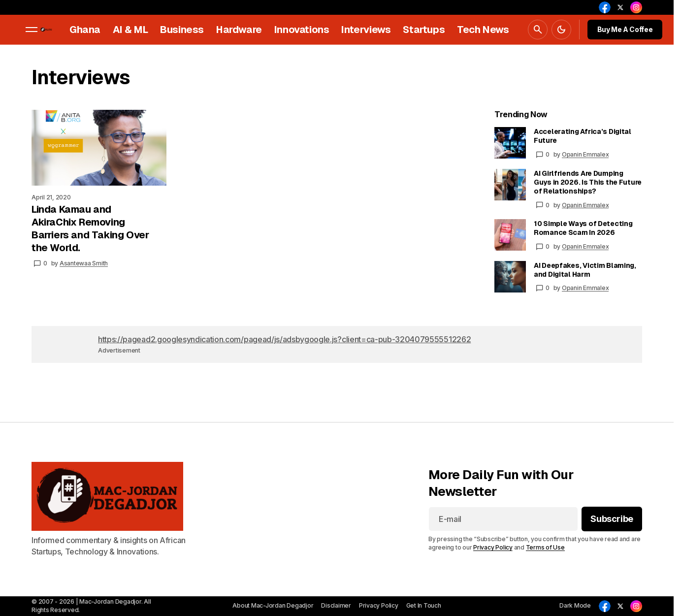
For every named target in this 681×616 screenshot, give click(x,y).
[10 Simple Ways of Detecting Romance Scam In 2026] (510, 235)
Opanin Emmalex (585, 154)
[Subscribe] (612, 519)
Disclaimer (336, 605)
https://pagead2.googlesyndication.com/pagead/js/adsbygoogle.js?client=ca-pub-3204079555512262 (284, 339)
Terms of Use (545, 547)
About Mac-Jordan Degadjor (273, 605)
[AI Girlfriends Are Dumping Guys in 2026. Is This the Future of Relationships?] (510, 185)
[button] (32, 30)
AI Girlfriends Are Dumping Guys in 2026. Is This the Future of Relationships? (588, 182)
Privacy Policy (493, 547)
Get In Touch (424, 605)
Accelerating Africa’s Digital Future (583, 136)
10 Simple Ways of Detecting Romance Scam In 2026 (583, 228)
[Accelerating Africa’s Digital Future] (510, 143)
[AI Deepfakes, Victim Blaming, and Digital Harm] (510, 277)
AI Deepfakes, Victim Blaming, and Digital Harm (585, 270)
